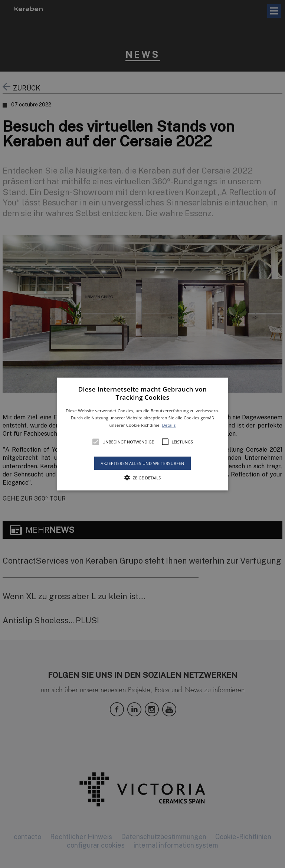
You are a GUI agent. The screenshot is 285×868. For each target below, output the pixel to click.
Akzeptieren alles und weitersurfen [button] (142, 463)
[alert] (142, 434)
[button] (143, 434)
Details (169, 425)
